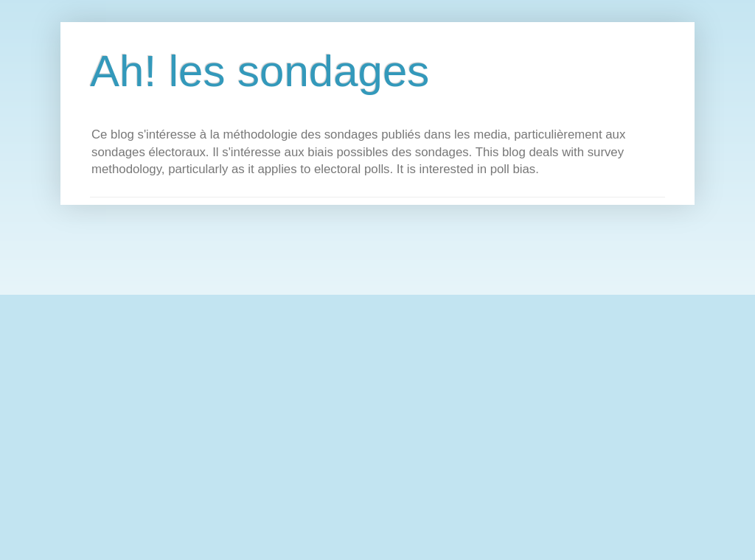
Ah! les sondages (260, 71)
